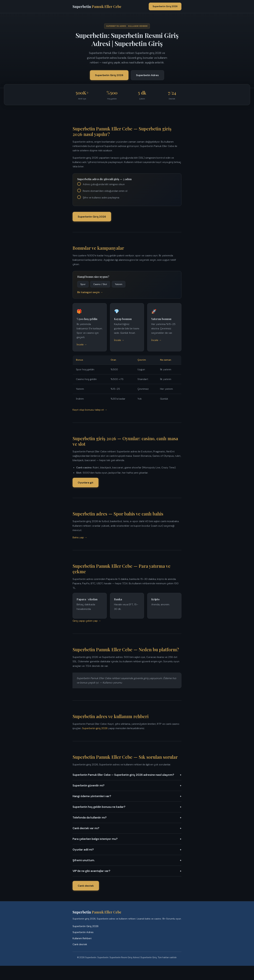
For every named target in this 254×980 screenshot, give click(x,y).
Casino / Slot (100, 284)
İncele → (82, 344)
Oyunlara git (86, 483)
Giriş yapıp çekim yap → (87, 621)
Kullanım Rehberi (82, 938)
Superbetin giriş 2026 (95, 728)
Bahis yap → (80, 537)
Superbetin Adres (147, 75)
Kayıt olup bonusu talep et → (90, 410)
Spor (83, 284)
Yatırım (119, 284)
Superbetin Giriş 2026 (165, 6)
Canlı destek (86, 886)
